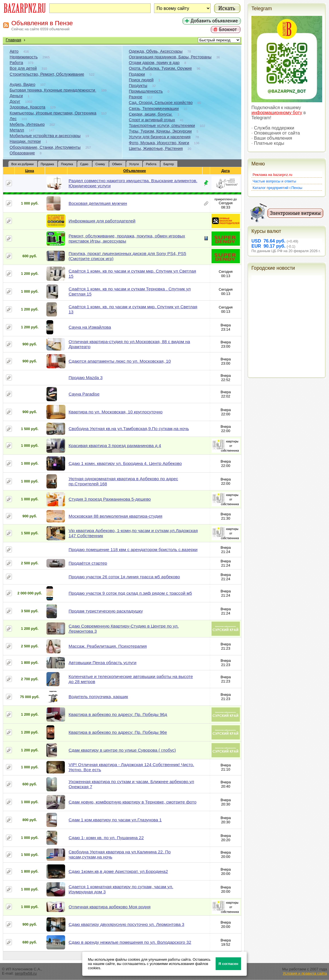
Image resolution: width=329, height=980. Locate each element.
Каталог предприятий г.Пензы (277, 188)
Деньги (16, 96)
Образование (22, 153)
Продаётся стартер (88, 563)
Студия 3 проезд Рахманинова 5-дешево (110, 499)
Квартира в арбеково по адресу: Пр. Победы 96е (118, 732)
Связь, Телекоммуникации (154, 109)
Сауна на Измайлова (90, 327)
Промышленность (146, 91)
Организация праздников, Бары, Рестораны (170, 57)
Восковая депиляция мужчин (98, 203)
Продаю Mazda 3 (86, 378)
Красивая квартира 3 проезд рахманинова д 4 (115, 446)
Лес (13, 119)
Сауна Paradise (84, 394)
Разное (136, 97)
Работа (16, 63)
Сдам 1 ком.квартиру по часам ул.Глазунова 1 (115, 820)
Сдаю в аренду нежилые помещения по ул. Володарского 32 (130, 942)
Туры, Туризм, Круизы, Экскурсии (160, 131)
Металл (17, 130)
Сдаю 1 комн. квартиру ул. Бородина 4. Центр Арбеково (125, 463)
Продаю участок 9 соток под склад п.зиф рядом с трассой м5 (130, 593)
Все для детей (23, 68)
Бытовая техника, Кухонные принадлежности (53, 90)
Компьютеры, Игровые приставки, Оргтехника (53, 113)
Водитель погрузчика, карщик (98, 697)
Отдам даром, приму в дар (154, 63)
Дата (226, 171)
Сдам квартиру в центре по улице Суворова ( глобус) (122, 750)
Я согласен (228, 964)
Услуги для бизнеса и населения (160, 137)
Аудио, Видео (23, 84)
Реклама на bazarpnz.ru (272, 175)
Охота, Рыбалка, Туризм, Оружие (160, 68)
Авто (14, 51)
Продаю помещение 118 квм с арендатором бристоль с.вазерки (133, 549)
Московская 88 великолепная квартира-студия (115, 516)
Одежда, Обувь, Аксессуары (156, 51)
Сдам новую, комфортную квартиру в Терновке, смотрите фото (132, 802)
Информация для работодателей (102, 221)
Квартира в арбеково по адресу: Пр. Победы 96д (118, 714)
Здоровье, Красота (27, 107)
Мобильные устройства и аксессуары (45, 136)
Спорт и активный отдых (152, 120)
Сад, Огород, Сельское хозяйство (161, 103)
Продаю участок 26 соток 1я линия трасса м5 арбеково (124, 577)
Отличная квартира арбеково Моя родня (109, 907)
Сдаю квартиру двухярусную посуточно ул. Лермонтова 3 (126, 924)
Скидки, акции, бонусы (151, 114)
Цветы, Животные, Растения (156, 148)
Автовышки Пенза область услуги (102, 663)
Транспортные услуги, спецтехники (162, 126)
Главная (13, 40)
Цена (30, 171)
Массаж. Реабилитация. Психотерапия (108, 646)
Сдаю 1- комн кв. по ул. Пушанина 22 (106, 838)
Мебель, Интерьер (27, 124)
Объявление (135, 171)
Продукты (138, 86)
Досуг (15, 101)
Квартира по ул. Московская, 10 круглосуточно (116, 412)
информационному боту (277, 113)
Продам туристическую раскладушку (106, 611)
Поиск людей (141, 80)
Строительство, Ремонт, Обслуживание (47, 74)
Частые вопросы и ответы (274, 181)
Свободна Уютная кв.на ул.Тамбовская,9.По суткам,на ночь (129, 429)
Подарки (137, 74)
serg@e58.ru (26, 973)
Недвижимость (24, 57)
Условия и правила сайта (305, 973)
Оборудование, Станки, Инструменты (45, 147)
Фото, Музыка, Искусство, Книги (159, 143)
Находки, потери (25, 141)
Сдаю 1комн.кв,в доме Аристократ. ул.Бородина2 (118, 871)
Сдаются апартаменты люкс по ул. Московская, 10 (120, 361)
